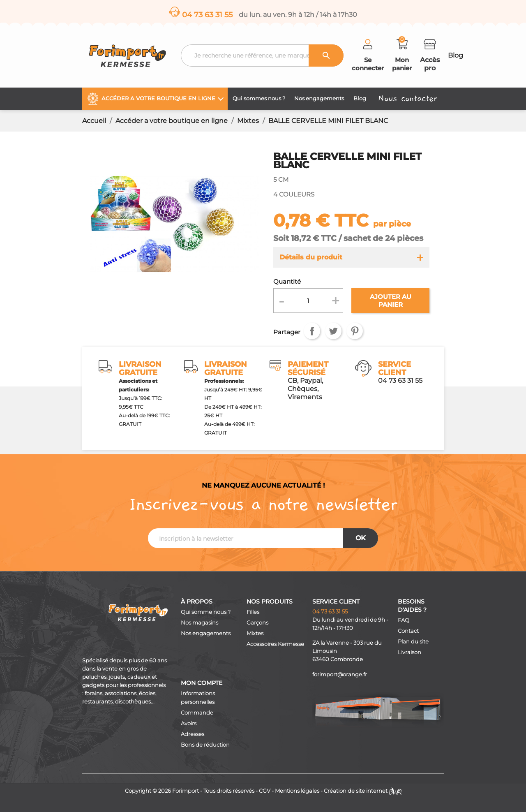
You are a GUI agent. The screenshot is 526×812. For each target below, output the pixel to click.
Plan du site (413, 642)
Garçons (257, 623)
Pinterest (355, 331)
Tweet (333, 331)
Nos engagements (206, 633)
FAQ (404, 620)
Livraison (409, 652)
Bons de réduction (205, 745)
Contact (408, 631)
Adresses (193, 734)
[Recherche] (262, 56)
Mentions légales (297, 791)
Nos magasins (200, 623)
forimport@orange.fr (340, 674)
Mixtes (255, 633)
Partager (312, 331)
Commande (197, 713)
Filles (253, 612)
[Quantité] (308, 301)
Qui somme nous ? (206, 612)
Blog (456, 55)
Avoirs (189, 723)
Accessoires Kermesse (275, 644)
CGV (265, 791)
